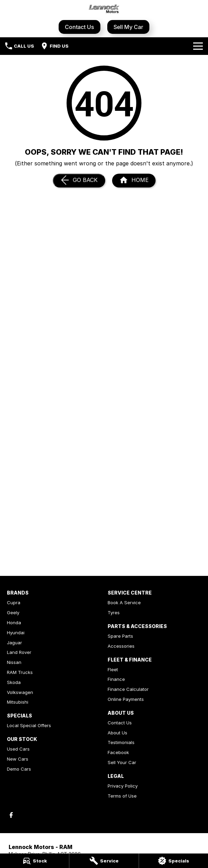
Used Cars (18, 749)
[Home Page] (134, 181)
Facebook (118, 752)
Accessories (121, 646)
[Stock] (34, 861)
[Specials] (174, 861)
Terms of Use (122, 796)
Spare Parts (120, 636)
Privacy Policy (123, 786)
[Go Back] (79, 181)
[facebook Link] (11, 815)
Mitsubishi (18, 702)
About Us (117, 733)
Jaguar (14, 643)
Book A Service (124, 602)
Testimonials (121, 742)
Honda (14, 623)
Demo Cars (19, 769)
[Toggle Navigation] (198, 46)
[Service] (104, 861)
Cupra (14, 602)
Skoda (14, 682)
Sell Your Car (122, 762)
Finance (116, 679)
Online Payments (126, 699)
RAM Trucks (20, 672)
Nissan (14, 662)
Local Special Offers (29, 725)
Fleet (113, 669)
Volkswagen (20, 692)
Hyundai (16, 633)
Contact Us (80, 27)
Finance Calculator (128, 689)
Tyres (114, 613)
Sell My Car (128, 27)
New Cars (18, 759)
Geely (13, 613)
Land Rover (19, 652)
